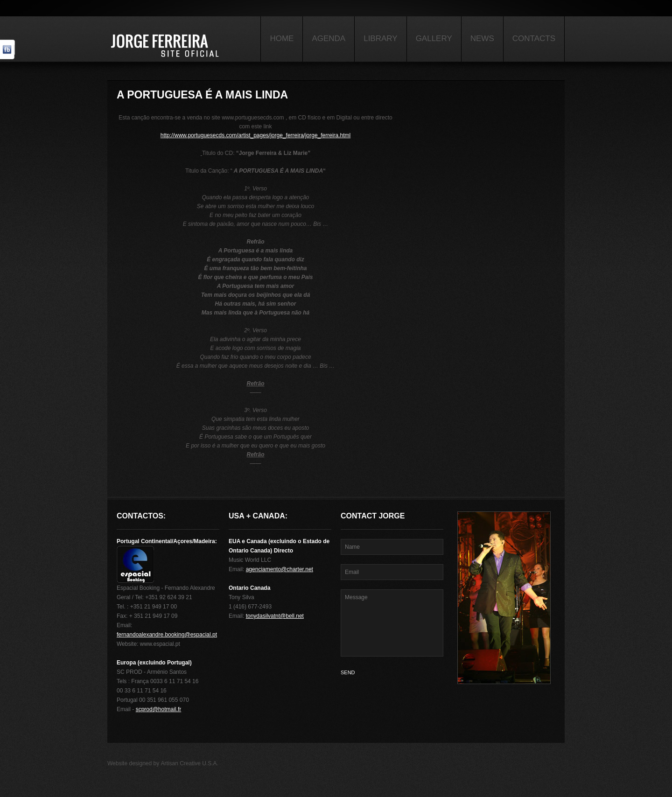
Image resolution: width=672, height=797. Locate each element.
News (482, 38)
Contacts (534, 38)
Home (282, 38)
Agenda (329, 38)
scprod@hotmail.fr (159, 709)
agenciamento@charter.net (280, 569)
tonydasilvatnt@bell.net (275, 616)
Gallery (434, 38)
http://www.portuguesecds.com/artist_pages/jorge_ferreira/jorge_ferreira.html (256, 135)
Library (380, 38)
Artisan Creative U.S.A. (190, 763)
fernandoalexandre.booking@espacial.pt (167, 635)
